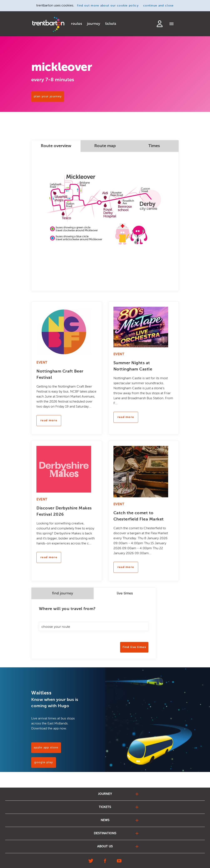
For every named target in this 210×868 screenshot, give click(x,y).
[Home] (48, 24)
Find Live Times (134, 647)
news (105, 820)
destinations (105, 833)
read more (49, 420)
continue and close (158, 6)
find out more (108, 6)
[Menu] (172, 24)
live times (125, 593)
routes (76, 24)
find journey (63, 593)
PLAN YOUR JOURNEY (48, 96)
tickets (111, 24)
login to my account (160, 24)
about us (105, 847)
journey (94, 24)
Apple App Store (46, 748)
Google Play (43, 762)
